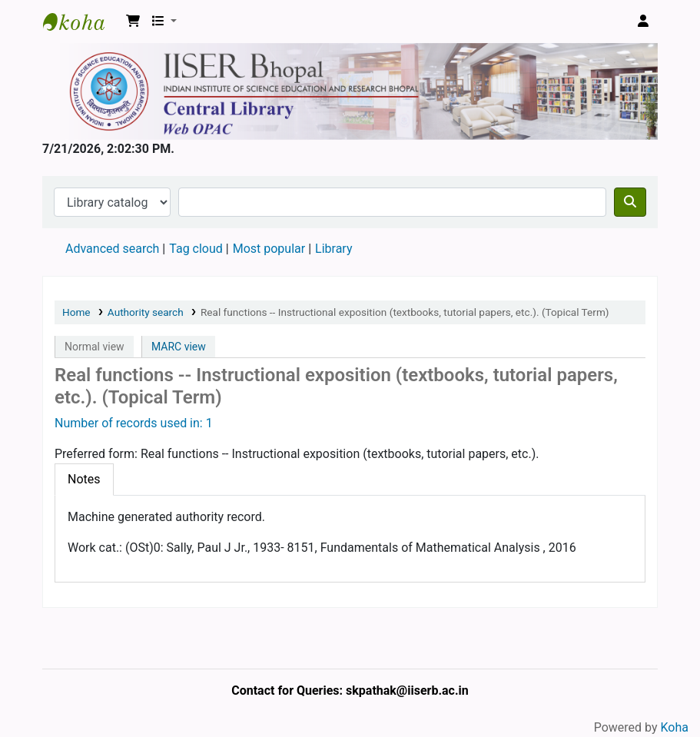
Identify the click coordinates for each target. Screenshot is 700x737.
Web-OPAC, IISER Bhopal (81, 22)
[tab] (84, 480)
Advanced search (112, 249)
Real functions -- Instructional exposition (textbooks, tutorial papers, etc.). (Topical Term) (405, 312)
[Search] (630, 202)
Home (76, 312)
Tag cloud (196, 249)
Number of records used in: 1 (134, 423)
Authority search (146, 312)
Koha (675, 727)
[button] (133, 22)
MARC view (179, 347)
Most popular (269, 249)
